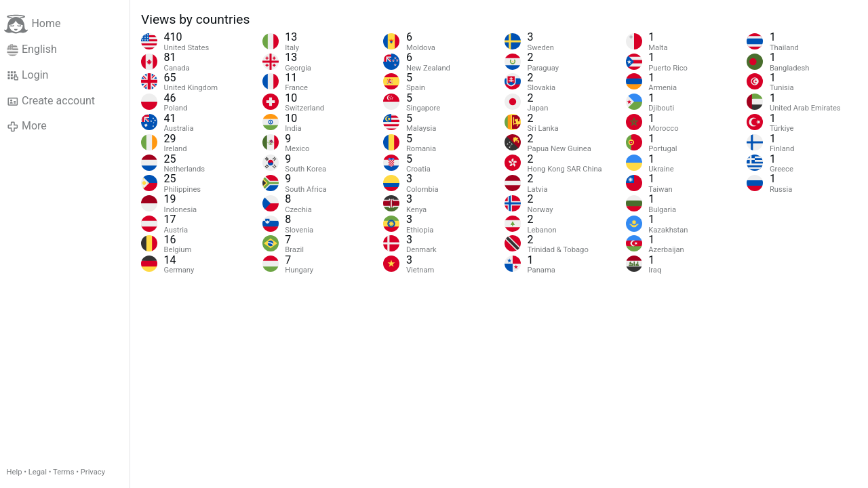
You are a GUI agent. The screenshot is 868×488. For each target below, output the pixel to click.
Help (15, 472)
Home (32, 24)
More (27, 126)
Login (28, 75)
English (32, 49)
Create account (51, 101)
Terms (63, 472)
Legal (38, 472)
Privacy (93, 472)
